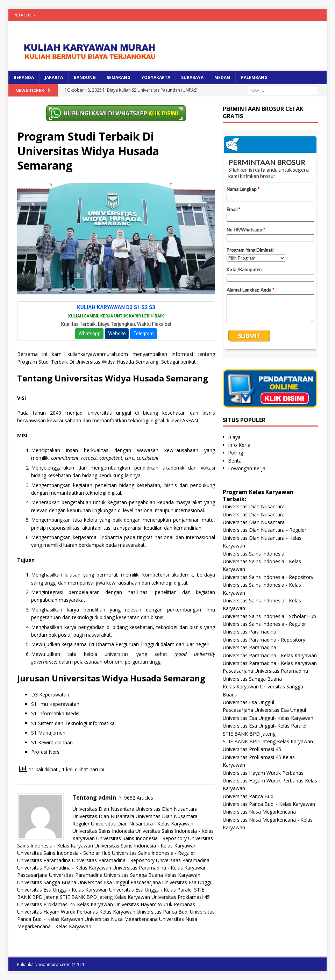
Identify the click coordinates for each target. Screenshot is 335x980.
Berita (235, 461)
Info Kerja (239, 445)
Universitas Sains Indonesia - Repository (141, 838)
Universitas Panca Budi (163, 912)
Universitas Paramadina (44, 860)
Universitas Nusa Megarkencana (121, 919)
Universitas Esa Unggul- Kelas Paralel (151, 890)
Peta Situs (24, 15)
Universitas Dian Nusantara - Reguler (265, 530)
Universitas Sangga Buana (133, 875)
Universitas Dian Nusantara (103, 809)
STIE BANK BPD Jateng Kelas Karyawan (105, 897)
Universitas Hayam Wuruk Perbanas (155, 904)
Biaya (234, 437)
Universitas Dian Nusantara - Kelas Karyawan (142, 824)
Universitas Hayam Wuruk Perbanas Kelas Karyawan (76, 912)
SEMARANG (119, 77)
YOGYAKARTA (156, 77)
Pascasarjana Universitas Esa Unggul (172, 882)
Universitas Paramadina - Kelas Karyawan (64, 868)
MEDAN (222, 77)
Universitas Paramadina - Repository (113, 860)
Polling (236, 453)
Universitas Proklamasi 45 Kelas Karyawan (65, 904)
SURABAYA (192, 77)
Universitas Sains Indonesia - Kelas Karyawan (145, 846)
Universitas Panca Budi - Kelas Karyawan (269, 804)
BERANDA (24, 77)
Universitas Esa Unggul (103, 882)
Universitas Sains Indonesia (103, 831)
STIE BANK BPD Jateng (249, 734)
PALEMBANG (254, 77)
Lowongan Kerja (247, 468)
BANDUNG (85, 77)
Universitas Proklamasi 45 (181, 897)
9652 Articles (139, 798)
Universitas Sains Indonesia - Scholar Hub (64, 853)
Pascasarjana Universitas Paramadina (60, 875)
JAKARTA (54, 77)
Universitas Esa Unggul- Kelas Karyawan (62, 890)
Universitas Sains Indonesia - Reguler (154, 853)
